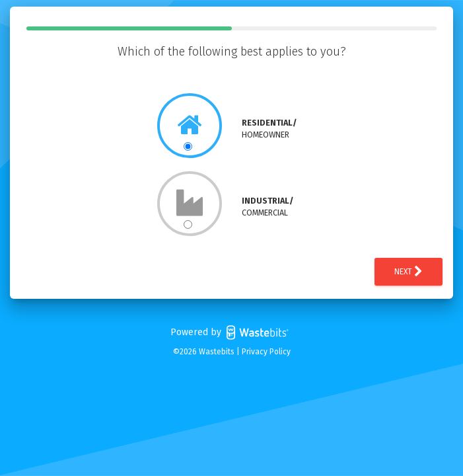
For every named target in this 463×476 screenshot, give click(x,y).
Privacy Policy (266, 352)
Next (409, 272)
